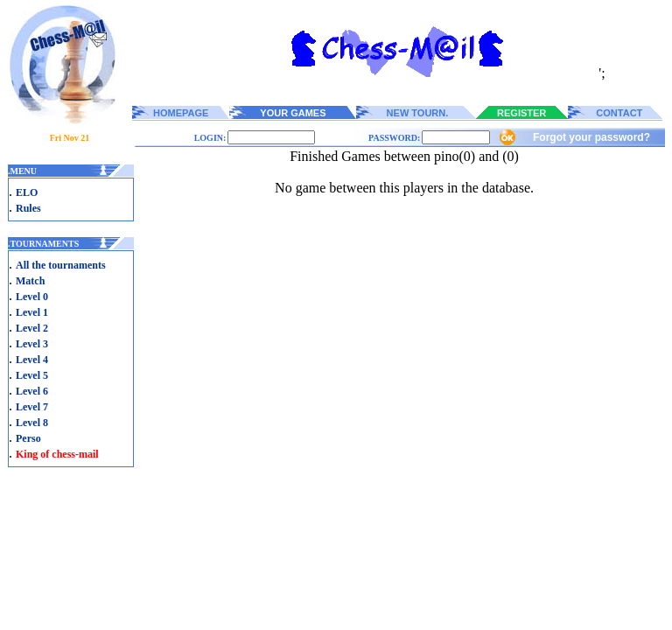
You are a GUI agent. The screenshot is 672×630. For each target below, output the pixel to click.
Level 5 (32, 375)
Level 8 (32, 423)
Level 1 (32, 312)
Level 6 (32, 391)
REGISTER (521, 113)
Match (30, 281)
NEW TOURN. (418, 113)
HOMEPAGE (181, 113)
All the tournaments (61, 265)
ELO (27, 192)
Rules (28, 208)
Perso (28, 438)
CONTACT (619, 113)
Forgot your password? (591, 137)
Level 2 (32, 328)
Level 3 (32, 344)
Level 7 (32, 407)
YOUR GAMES (293, 113)
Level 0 (32, 297)
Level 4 (32, 360)
